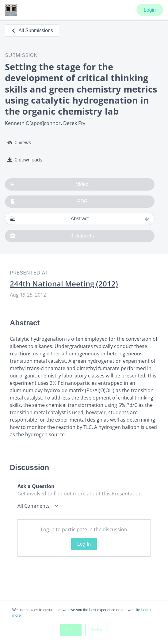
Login (150, 10)
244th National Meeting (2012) (64, 284)
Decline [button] (97, 630)
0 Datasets (52, 236)
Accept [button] (71, 630)
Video (49, 184)
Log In (84, 544)
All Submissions (32, 30)
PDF (49, 202)
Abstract (80, 219)
